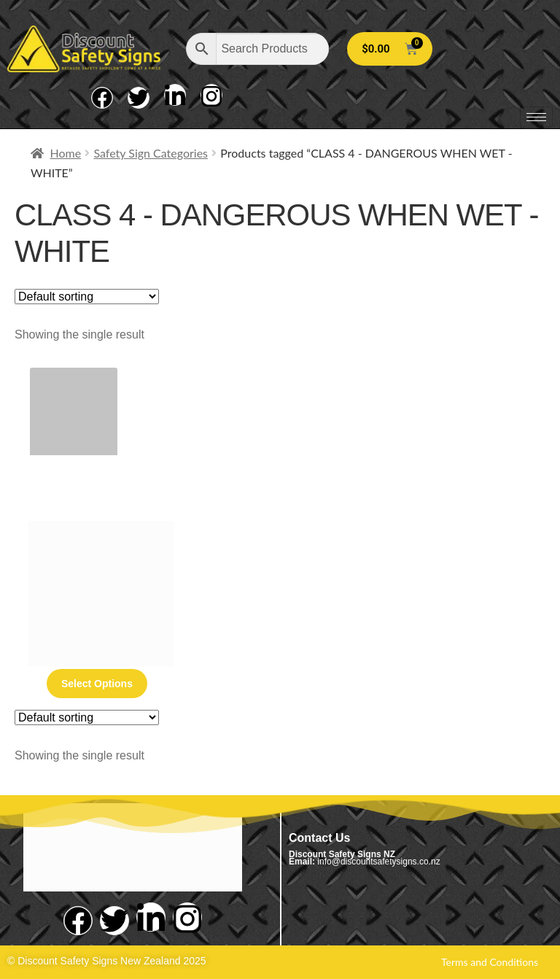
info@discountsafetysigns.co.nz (378, 862)
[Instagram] (211, 95)
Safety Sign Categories (151, 153)
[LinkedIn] (175, 95)
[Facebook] (102, 98)
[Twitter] (139, 98)
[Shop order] (87, 297)
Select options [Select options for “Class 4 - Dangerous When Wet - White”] (97, 684)
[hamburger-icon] (536, 117)
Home (66, 153)
